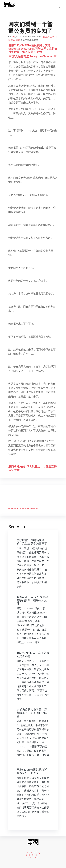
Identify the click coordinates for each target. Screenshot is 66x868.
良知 (13, 40)
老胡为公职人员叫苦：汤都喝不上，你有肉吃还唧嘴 (32, 713)
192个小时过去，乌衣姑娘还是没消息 (33, 654)
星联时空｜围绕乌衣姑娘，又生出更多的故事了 (32, 542)
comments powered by (23, 509)
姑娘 (18, 40)
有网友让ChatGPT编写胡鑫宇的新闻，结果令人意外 (32, 600)
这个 (52, 37)
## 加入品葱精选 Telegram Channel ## (32, 56)
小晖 (13, 37)
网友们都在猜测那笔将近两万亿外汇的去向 (32, 771)
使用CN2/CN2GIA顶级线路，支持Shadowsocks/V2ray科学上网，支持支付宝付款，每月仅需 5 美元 (33, 49)
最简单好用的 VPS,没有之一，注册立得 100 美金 (33, 468)
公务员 (46, 37)
